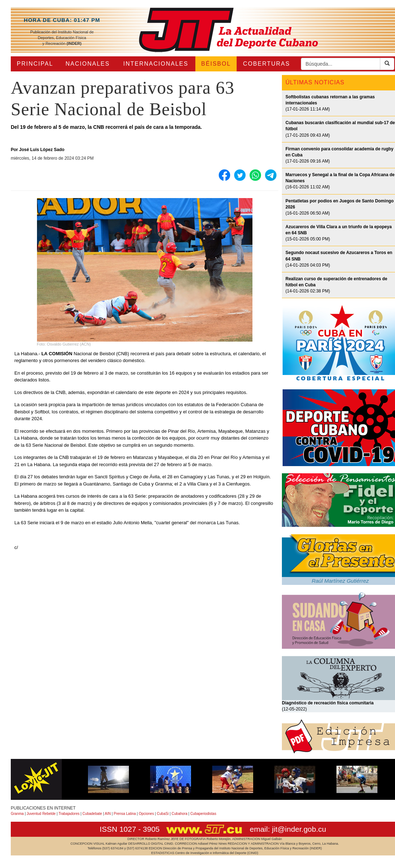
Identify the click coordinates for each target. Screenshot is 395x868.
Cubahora (180, 814)
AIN (108, 814)
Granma (17, 814)
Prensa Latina (125, 814)
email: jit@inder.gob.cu (288, 829)
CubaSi (163, 814)
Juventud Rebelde (41, 814)
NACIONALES (88, 64)
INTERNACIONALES (156, 64)
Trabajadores (69, 814)
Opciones (146, 814)
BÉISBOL (216, 64)
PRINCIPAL (35, 64)
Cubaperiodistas (203, 814)
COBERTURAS (267, 64)
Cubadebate (92, 814)
